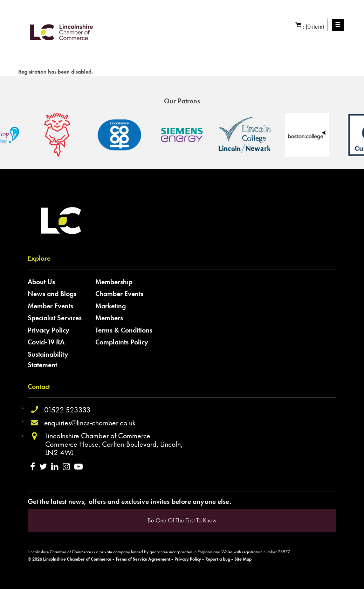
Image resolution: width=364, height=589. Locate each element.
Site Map (243, 559)
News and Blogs (52, 294)
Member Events (50, 306)
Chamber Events (119, 294)
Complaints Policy (122, 342)
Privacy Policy (49, 330)
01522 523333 (68, 410)
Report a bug (218, 559)
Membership (114, 282)
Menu (338, 25)
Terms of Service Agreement (143, 559)
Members (109, 318)
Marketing (111, 306)
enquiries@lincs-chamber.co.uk (90, 423)
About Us (41, 282)
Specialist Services (55, 318)
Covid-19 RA (46, 342)
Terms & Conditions (124, 330)
